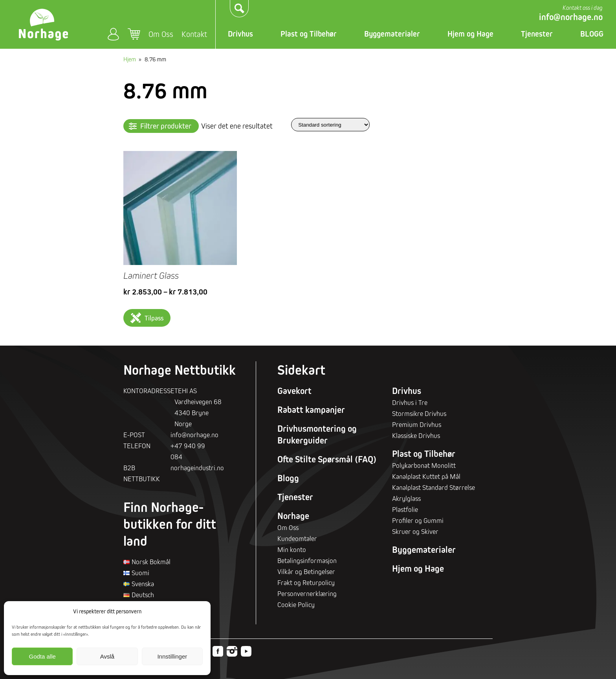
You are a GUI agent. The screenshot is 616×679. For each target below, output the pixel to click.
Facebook (218, 651)
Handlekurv (134, 34)
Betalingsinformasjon (307, 560)
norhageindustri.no (197, 468)
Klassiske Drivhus (416, 435)
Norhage (293, 516)
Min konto (114, 34)
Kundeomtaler (297, 538)
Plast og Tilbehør (309, 34)
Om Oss (161, 34)
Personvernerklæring (307, 593)
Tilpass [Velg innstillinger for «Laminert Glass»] (154, 318)
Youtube (246, 651)
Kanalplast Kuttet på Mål (426, 476)
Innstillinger (172, 656)
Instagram (232, 651)
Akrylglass (406, 498)
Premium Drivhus (417, 424)
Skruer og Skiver (415, 531)
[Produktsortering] (330, 124)
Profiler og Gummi (418, 520)
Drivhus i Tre (410, 402)
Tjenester (537, 34)
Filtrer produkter (166, 126)
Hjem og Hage (470, 34)
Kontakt (194, 34)
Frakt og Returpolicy (306, 582)
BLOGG (592, 34)
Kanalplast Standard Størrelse (434, 487)
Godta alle (42, 656)
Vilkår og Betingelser (306, 571)
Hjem (130, 59)
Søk (240, 9)
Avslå (107, 656)
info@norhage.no (571, 17)
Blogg (288, 478)
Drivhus (240, 34)
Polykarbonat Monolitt (424, 465)
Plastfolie (405, 509)
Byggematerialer (392, 34)
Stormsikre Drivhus (419, 413)
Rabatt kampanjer (311, 410)
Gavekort (294, 391)
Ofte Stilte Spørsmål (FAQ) (327, 459)
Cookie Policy (296, 604)
